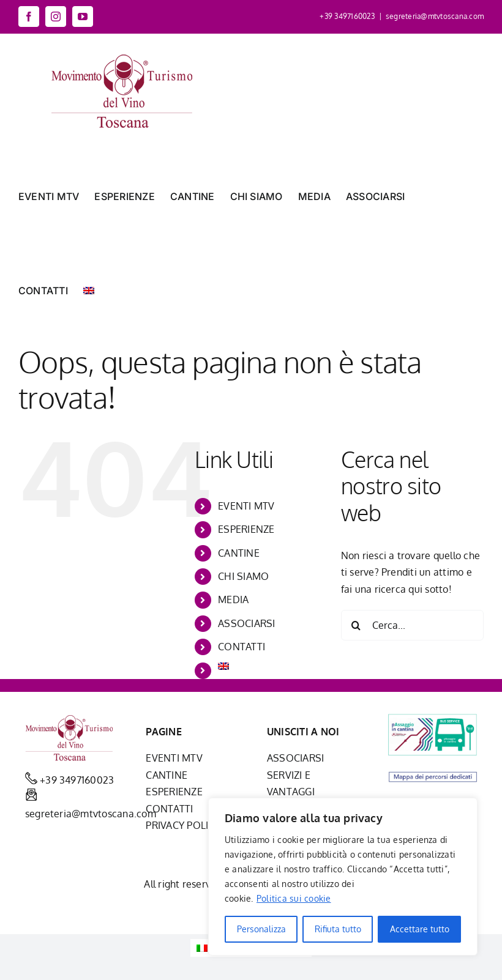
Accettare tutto (420, 929)
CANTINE (239, 553)
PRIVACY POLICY (183, 825)
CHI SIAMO (243, 576)
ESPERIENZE (246, 529)
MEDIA (233, 600)
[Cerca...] (412, 625)
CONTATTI (242, 647)
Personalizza (261, 929)
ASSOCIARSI (246, 623)
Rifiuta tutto (338, 929)
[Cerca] (356, 625)
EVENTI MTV (246, 506)
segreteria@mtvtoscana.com (435, 16)
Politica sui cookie (294, 898)
